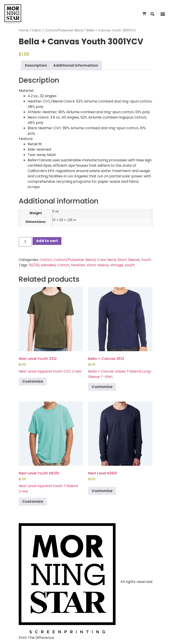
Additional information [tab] (76, 65)
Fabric (37, 30)
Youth (146, 260)
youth (130, 265)
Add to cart (47, 241)
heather (78, 265)
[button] (153, 14)
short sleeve (98, 265)
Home (24, 30)
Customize (33, 381)
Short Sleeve (129, 260)
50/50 (34, 265)
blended (48, 265)
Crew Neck (106, 260)
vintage (117, 265)
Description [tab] (36, 65)
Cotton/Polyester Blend (64, 30)
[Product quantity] (25, 242)
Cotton (46, 260)
